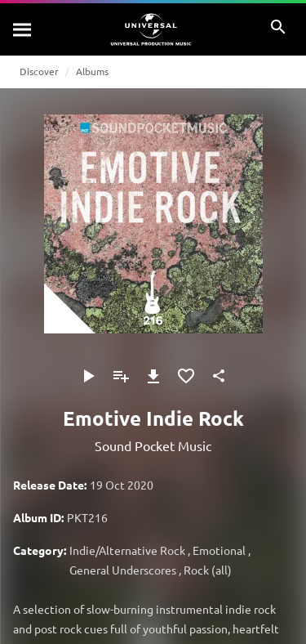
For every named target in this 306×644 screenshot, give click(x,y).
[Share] (219, 376)
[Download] (153, 376)
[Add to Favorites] (186, 376)
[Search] (23, 29)
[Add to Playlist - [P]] (121, 376)
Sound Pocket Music (153, 445)
